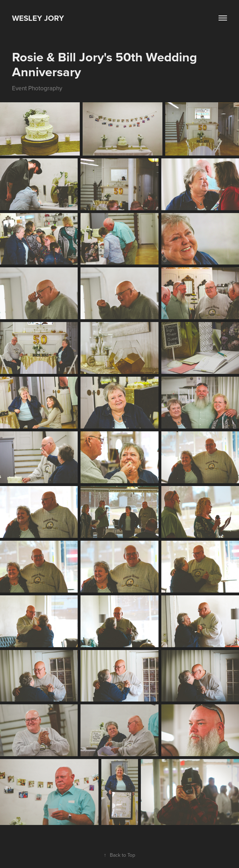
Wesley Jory (38, 18)
